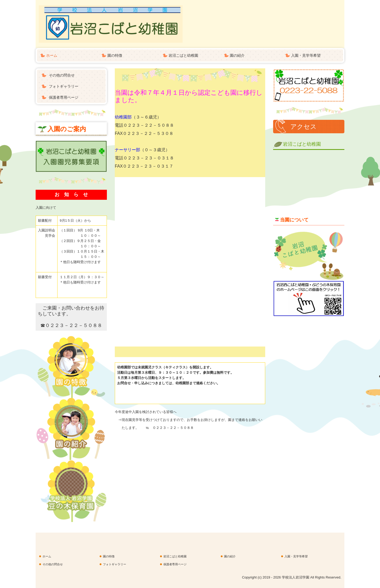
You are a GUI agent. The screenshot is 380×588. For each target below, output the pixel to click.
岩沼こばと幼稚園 (183, 55)
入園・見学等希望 (306, 55)
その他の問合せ (62, 75)
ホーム (52, 55)
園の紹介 (237, 55)
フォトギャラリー (64, 86)
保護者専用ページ (64, 97)
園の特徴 (115, 55)
